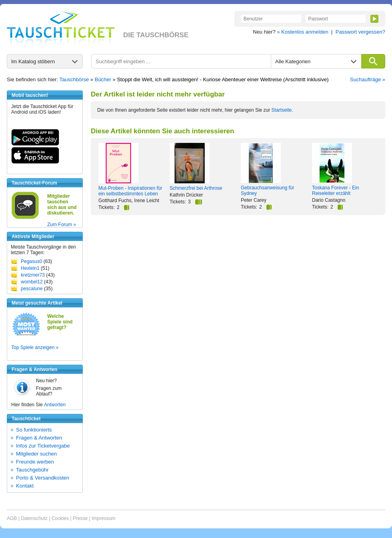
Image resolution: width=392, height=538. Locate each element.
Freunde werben (35, 462)
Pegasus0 (31, 261)
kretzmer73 (33, 275)
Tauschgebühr (32, 470)
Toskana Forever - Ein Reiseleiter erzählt (335, 191)
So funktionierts (34, 430)
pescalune (32, 289)
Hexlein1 (30, 268)
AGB (12, 518)
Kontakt (25, 486)
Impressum (103, 518)
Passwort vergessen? (360, 32)
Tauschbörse (74, 79)
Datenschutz (34, 518)
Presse (80, 518)
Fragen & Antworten (39, 438)
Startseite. (282, 110)
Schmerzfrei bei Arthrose (196, 188)
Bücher (103, 79)
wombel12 (32, 282)
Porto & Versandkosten (43, 478)
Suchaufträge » (368, 79)
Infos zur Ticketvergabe (43, 446)
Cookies (60, 518)
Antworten (55, 405)
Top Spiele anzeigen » (35, 347)
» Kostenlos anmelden (303, 32)
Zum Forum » (62, 225)
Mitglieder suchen (36, 454)
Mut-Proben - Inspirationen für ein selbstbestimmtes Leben (130, 191)
